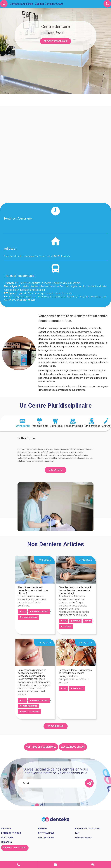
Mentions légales (83, 838)
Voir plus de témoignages (41, 747)
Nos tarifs (7, 838)
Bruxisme (76, 621)
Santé (89, 621)
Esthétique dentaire (29, 617)
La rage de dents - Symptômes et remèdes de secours (75, 671)
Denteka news (46, 833)
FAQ (77, 833)
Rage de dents (78, 688)
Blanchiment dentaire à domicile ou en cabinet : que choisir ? (33, 590)
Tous (24, 612)
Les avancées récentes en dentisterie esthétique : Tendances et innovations (32, 673)
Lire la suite (55, 470)
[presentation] (23, 423)
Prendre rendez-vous (56, 41)
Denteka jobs (46, 838)
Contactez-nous (11, 833)
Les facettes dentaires (30, 711)
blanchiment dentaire (40, 612)
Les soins (6, 842)
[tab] (23, 423)
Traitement (67, 627)
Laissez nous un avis (73, 747)
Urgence (93, 865)
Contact (19, 865)
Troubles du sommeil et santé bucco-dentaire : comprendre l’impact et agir (75, 590)
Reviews (43, 829)
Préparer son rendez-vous (88, 829)
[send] (89, 783)
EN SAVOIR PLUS (56, 726)
